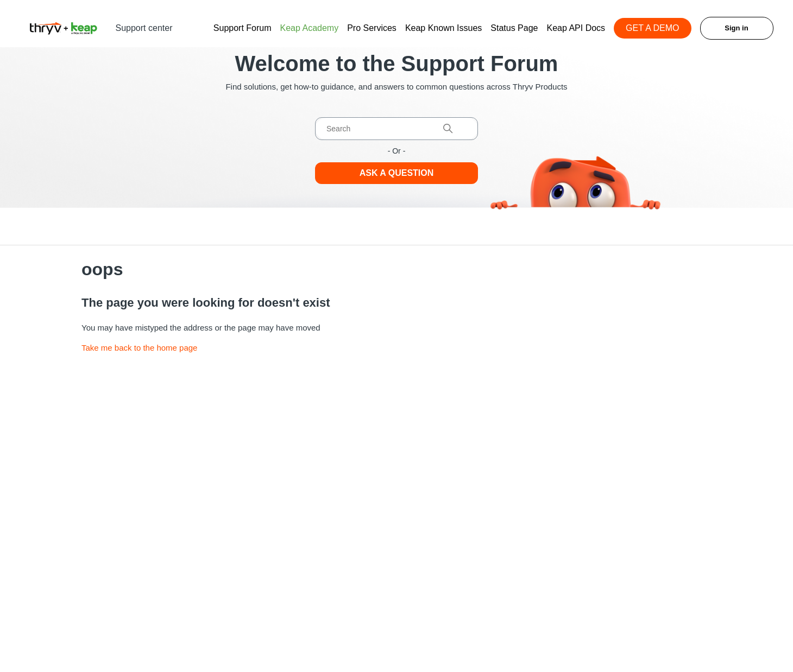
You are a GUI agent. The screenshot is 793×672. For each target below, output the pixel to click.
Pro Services (372, 28)
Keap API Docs (576, 28)
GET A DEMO (652, 28)
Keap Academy (310, 28)
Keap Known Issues (443, 28)
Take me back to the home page (139, 348)
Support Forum (243, 28)
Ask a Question (397, 173)
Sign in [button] (736, 28)
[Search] (396, 129)
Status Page (514, 28)
